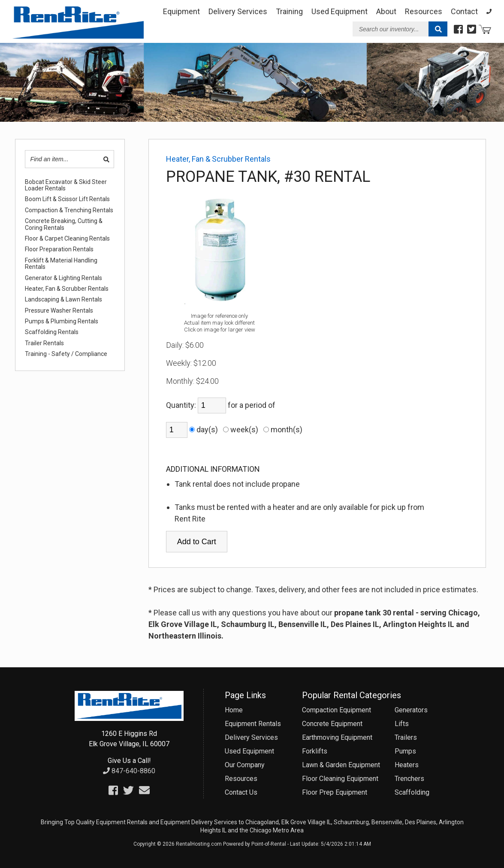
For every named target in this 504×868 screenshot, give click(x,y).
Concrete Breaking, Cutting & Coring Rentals (64, 224)
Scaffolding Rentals (52, 332)
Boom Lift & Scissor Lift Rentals (67, 199)
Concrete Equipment (332, 724)
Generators (411, 710)
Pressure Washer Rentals (59, 311)
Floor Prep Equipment (335, 792)
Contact (464, 11)
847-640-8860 (129, 771)
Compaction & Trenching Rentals (69, 210)
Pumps (405, 751)
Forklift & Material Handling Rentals (61, 264)
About (386, 11)
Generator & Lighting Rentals (63, 278)
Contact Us (241, 792)
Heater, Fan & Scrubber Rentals (67, 289)
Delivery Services (238, 11)
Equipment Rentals (253, 724)
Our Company (245, 765)
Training (289, 11)
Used (340, 11)
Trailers (406, 737)
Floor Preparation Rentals (59, 249)
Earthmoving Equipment (337, 737)
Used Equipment (249, 751)
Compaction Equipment (337, 710)
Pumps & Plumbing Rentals (62, 321)
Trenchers (409, 779)
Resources (424, 11)
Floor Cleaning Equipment (340, 779)
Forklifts (315, 751)
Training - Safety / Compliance (66, 354)
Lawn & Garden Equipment (341, 765)
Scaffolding (412, 792)
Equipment (181, 11)
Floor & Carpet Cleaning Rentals (67, 239)
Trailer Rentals (44, 343)
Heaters (407, 765)
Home (234, 710)
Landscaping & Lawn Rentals (63, 300)
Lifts (402, 724)
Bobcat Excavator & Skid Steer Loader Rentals (66, 185)
